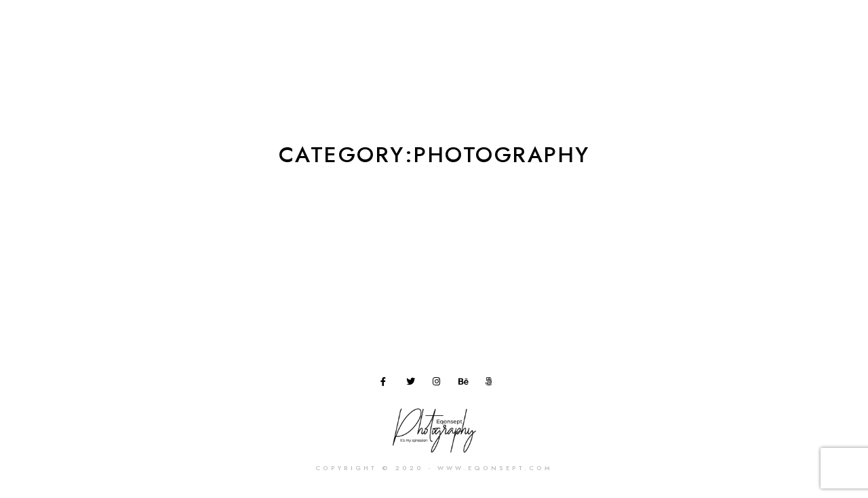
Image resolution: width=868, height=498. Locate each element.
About (479, 34)
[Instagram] (439, 384)
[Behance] (465, 384)
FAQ (708, 34)
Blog (663, 34)
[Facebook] (387, 384)
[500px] (492, 384)
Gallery (537, 34)
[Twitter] (413, 384)
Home (426, 34)
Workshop (603, 34)
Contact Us (769, 34)
